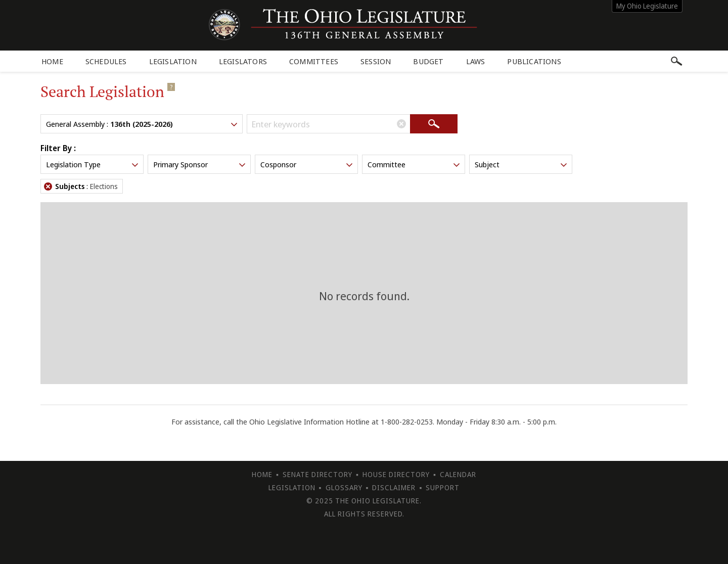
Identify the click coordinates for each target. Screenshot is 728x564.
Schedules (106, 61)
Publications (534, 61)
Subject (522, 164)
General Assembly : (143, 124)
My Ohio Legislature (647, 6)
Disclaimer (394, 487)
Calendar (458, 474)
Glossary (344, 487)
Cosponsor (307, 164)
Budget (428, 61)
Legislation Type (93, 164)
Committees (314, 61)
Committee (415, 164)
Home (52, 61)
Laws (476, 61)
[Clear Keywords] (401, 124)
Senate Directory (317, 474)
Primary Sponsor (200, 164)
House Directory (396, 474)
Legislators (243, 61)
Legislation (173, 61)
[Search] (434, 124)
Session (376, 61)
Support (443, 487)
